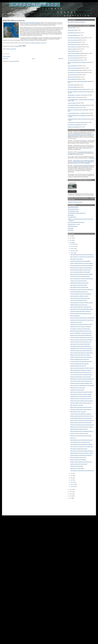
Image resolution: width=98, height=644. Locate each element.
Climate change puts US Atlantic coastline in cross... (81, 383)
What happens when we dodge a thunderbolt (77, 81)
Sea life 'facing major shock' (76, 322)
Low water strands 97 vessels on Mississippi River (81, 361)
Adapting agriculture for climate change (79, 464)
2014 (71, 238)
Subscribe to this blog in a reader (75, 202)
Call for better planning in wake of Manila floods (80, 346)
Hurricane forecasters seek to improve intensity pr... (81, 409)
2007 (71, 498)
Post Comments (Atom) (14, 61)
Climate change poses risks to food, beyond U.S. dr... (82, 416)
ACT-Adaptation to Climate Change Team (77, 213)
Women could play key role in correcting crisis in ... (81, 372)
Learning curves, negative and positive (76, 53)
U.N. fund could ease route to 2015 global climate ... (81, 375)
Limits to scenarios (72, 103)
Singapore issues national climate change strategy (81, 423)
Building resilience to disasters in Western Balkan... (81, 268)
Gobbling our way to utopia (74, 56)
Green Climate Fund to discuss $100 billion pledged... (82, 309)
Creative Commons (28, 43)
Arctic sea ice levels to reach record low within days (81, 340)
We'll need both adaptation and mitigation (77, 105)
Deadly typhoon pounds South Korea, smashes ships (82, 289)
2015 (71, 236)
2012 (71, 242)
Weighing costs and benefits (74, 68)
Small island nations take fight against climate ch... (81, 313)
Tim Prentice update (72, 87)
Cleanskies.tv (92, 158)
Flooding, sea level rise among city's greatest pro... (81, 357)
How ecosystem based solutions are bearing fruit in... (82, 353)
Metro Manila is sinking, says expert (78, 412)
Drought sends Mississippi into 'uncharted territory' (81, 418)
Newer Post (6, 58)
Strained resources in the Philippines (78, 460)
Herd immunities (71, 30)
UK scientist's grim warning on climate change (80, 329)
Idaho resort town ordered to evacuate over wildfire (81, 392)
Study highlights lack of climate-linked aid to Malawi (81, 274)
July (71, 473)
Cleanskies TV (84, 141)
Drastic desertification (75, 316)
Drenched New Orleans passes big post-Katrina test (81, 265)
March (72, 482)
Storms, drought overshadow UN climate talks (80, 272)
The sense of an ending (73, 60)
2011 (71, 489)
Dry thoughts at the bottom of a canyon (76, 38)
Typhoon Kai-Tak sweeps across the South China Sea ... (82, 425)
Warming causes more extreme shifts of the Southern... (82, 420)
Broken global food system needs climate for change (82, 453)
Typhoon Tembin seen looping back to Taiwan (80, 298)
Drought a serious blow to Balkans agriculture (80, 276)
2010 (71, 492)
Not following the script (73, 33)
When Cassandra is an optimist (75, 47)
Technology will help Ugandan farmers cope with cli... (82, 337)
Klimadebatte (71, 215)
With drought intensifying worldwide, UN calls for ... (81, 370)
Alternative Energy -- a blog (74, 224)
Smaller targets (71, 51)
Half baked (70, 28)
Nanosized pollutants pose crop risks (78, 366)
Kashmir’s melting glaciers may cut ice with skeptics (81, 263)
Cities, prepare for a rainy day (77, 405)
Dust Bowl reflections (72, 66)
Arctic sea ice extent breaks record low (79, 300)
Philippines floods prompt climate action (79, 305)
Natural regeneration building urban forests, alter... (81, 331)
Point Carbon (71, 228)
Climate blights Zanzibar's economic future (79, 283)
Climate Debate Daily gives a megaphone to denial (79, 115)
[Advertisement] (75, 506)
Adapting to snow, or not (73, 97)
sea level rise (13, 49)
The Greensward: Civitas (73, 211)
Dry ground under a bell (73, 75)
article (70, 177)
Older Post (61, 58)
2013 (71, 240)
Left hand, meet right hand (73, 40)
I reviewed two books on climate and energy (83, 165)
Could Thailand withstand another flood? (79, 292)
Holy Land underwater (73, 35)
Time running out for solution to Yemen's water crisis (81, 447)
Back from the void (72, 77)
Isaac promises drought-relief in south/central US (81, 307)
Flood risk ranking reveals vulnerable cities (79, 364)
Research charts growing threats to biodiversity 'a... (81, 335)
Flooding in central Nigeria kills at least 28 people (81, 436)
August (72, 253)
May (72, 478)
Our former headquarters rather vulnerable (77, 89)
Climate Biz (87, 163)
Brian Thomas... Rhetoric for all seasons (76, 22)
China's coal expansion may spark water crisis (80, 442)
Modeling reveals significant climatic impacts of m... (81, 462)
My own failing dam (72, 79)
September (73, 251)
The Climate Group (72, 217)
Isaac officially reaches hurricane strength (79, 287)
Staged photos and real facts (74, 44)
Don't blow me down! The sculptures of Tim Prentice (79, 92)
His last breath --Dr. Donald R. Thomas (76, 95)
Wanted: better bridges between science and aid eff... (82, 401)
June (72, 476)
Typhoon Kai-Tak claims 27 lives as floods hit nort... (81, 381)
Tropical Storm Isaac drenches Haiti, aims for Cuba (81, 324)
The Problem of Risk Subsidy (74, 125)
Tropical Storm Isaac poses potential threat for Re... (81, 351)
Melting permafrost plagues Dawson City (79, 429)
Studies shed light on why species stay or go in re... (81, 399)
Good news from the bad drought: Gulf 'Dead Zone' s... (82, 320)
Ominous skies (71, 85)
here (80, 149)
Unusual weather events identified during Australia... (81, 444)
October (72, 248)
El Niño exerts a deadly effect (77, 466)
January (72, 487)
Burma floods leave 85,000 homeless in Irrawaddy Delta (82, 318)
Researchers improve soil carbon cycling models (81, 396)
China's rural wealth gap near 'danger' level (80, 359)
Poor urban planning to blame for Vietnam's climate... (82, 303)
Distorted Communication (73, 127)
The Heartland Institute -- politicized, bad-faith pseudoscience (81, 100)
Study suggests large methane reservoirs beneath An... (82, 255)
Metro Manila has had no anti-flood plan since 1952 (81, 440)
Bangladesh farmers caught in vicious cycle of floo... (81, 348)
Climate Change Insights (73, 209)
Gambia (8, 49)
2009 (71, 494)
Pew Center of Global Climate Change (76, 222)
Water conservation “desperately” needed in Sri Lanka (82, 368)
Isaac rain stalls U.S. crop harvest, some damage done (82, 257)
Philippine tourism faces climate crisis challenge (81, 327)
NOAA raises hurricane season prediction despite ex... (82, 451)
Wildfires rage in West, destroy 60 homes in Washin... (82, 427)
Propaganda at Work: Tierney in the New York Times (79, 119)
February (73, 484)
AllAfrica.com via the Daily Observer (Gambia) (30, 23)
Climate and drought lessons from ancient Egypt (81, 377)
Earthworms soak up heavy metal (77, 388)
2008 (71, 496)
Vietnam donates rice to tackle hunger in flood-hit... (81, 455)
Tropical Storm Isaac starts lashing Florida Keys (81, 311)
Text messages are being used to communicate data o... (82, 471)
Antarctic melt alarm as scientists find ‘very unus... (81, 342)
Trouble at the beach (72, 42)
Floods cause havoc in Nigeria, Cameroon (79, 296)
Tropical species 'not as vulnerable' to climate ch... (81, 414)
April (72, 480)
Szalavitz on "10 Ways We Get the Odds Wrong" (78, 110)
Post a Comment (7, 56)
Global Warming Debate (73, 207)
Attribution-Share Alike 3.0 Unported (38, 43)
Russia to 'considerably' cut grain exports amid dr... (81, 333)
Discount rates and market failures (75, 70)
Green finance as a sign (73, 108)
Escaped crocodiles (72, 49)
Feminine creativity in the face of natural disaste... (81, 294)
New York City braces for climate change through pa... (82, 279)
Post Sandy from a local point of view (76, 72)
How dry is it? (73, 438)
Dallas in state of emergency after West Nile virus (81, 407)
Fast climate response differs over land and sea (80, 270)
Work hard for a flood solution (77, 259)
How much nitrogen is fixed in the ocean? (79, 433)
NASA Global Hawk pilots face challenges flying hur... (82, 431)
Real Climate (71, 230)
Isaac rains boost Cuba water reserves (79, 285)
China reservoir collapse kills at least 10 (79, 449)
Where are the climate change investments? (77, 62)
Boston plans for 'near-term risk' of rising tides (80, 344)
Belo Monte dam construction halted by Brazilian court (82, 379)
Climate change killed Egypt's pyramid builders (80, 261)
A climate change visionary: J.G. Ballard (76, 113)
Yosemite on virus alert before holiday (78, 281)
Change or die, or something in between (76, 122)
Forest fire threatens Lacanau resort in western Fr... (81, 403)
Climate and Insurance (73, 226)
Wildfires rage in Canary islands (77, 468)
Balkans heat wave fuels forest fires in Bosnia (80, 355)
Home (33, 58)
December (73, 244)
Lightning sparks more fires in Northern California (81, 394)
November (73, 246)
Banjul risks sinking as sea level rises (78, 457)
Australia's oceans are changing (77, 390)
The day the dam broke (73, 58)
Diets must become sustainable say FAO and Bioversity (82, 385)
